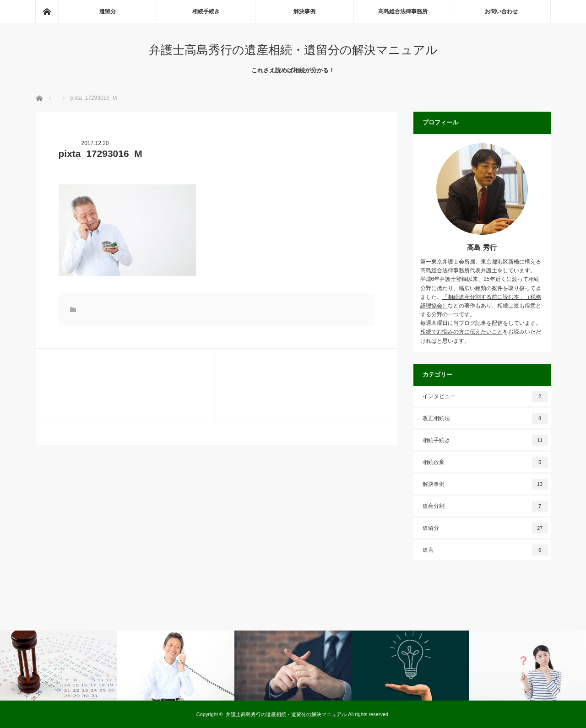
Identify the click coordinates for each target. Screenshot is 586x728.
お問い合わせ (501, 11)
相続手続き (206, 11)
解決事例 (304, 11)
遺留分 (108, 11)
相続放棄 (485, 462)
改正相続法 (485, 418)
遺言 (485, 550)
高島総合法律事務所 (403, 11)
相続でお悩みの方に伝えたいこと (461, 332)
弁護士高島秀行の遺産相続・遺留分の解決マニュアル (293, 50)
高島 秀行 (482, 247)
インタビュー (485, 396)
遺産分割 (485, 506)
